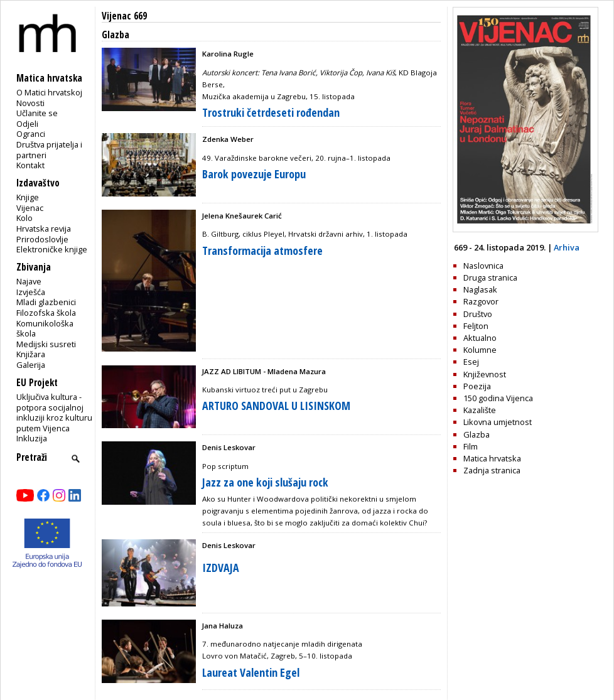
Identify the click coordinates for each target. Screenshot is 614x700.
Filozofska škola (46, 313)
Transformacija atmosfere (262, 250)
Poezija (477, 386)
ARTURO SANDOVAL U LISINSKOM (276, 406)
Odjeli (27, 124)
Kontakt (30, 165)
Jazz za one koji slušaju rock (265, 482)
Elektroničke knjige (52, 249)
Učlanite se (37, 113)
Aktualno (480, 338)
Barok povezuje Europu (254, 174)
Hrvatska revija (44, 229)
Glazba (477, 434)
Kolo (24, 218)
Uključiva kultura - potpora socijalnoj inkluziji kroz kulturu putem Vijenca (54, 412)
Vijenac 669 (124, 16)
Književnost (485, 374)
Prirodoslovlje (42, 239)
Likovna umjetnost (498, 422)
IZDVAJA (221, 568)
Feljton (476, 326)
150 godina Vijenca (498, 398)
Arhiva (567, 247)
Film (471, 446)
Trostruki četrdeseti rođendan (271, 112)
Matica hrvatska (492, 458)
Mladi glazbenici (46, 302)
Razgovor (481, 301)
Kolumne (480, 350)
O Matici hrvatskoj (49, 92)
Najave (29, 281)
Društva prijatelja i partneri (49, 150)
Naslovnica (483, 266)
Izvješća (31, 292)
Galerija (31, 365)
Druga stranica (490, 277)
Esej (471, 362)
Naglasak (480, 289)
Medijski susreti (46, 344)
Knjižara (31, 354)
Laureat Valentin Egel (251, 672)
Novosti (30, 103)
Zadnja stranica (492, 470)
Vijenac (30, 208)
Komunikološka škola (45, 329)
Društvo (478, 314)
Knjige (28, 197)
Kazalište (480, 410)
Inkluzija (32, 438)
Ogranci (31, 134)
